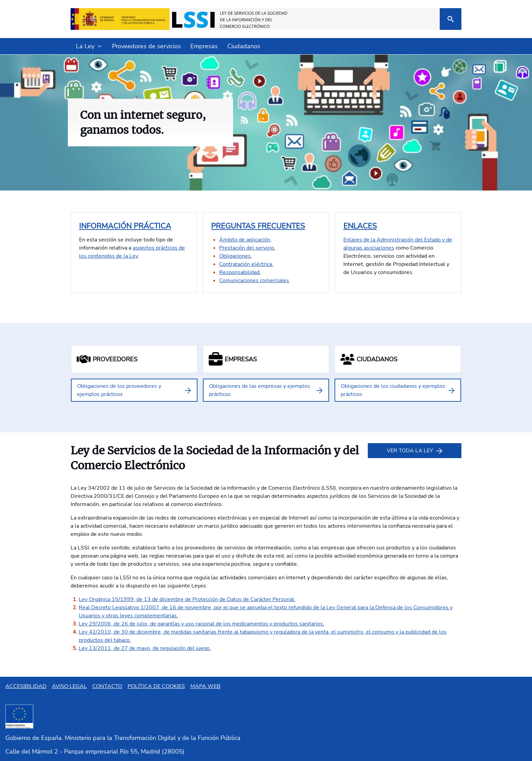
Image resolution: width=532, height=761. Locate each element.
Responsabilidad (239, 272)
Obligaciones (235, 256)
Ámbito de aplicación (245, 240)
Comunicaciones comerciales (254, 280)
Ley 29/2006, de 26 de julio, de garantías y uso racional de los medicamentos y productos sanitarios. (202, 624)
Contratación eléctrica (246, 264)
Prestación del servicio (247, 248)
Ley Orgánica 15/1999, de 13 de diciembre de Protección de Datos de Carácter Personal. (187, 599)
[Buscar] (451, 19)
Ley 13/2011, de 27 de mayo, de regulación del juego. (145, 648)
